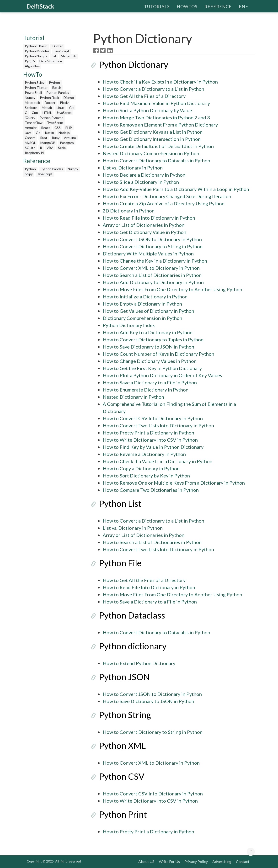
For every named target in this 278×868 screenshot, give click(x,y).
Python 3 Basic (36, 46)
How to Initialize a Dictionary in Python (145, 296)
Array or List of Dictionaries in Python (144, 225)
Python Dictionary (128, 64)
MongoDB (48, 143)
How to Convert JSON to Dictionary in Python (152, 239)
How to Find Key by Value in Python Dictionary (153, 447)
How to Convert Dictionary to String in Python (153, 246)
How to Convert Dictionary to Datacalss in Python (156, 160)
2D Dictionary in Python (129, 211)
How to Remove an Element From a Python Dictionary (160, 125)
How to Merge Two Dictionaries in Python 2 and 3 (156, 117)
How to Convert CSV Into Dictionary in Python (153, 418)
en (243, 6)
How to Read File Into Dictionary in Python (149, 218)
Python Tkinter (36, 87)
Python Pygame (51, 118)
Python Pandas (58, 93)
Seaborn (31, 108)
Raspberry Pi (34, 153)
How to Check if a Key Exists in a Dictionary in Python (160, 82)
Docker (50, 103)
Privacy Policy (196, 861)
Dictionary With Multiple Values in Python (148, 254)
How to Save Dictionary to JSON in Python (148, 347)
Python (54, 82)
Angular (31, 128)
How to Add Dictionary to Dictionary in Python (153, 282)
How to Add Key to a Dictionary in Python (148, 332)
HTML (47, 113)
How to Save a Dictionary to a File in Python (150, 382)
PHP (69, 128)
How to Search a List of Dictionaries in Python (152, 275)
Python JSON (118, 677)
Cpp (35, 113)
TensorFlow (34, 123)
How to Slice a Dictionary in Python (141, 182)
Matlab (47, 108)
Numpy (30, 98)
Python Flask (49, 98)
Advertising (222, 861)
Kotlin (49, 133)
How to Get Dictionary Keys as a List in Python (153, 132)
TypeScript (55, 123)
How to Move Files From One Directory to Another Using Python (172, 289)
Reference (218, 6)
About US (146, 861)
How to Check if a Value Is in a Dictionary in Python (158, 461)
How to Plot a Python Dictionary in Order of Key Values (162, 375)
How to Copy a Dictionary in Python (141, 468)
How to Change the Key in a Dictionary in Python (155, 261)
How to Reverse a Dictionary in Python (144, 454)
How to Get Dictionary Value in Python (144, 232)
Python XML (116, 746)
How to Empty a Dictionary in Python (142, 304)
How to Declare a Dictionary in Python (144, 175)
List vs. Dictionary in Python (133, 168)
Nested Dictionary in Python (133, 397)
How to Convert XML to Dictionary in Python (151, 268)
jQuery (30, 118)
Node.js (64, 133)
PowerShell (33, 93)
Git (54, 56)
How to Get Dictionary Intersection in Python (152, 139)
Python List (114, 503)
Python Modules (37, 51)
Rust (44, 138)
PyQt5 (30, 61)
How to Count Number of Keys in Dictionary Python (158, 354)
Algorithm (32, 66)
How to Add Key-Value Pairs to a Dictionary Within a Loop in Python (176, 189)
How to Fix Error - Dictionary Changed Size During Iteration (167, 196)
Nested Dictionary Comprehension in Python (151, 153)
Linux (61, 108)
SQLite (30, 148)
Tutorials (157, 6)
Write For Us (169, 861)
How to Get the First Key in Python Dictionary (152, 368)
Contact (243, 861)
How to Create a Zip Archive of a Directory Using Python (164, 203)
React (45, 128)
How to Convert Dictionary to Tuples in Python (153, 339)
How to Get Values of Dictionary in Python (148, 311)
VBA (50, 148)
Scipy (29, 174)
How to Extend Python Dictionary (139, 663)
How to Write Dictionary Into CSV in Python (150, 440)
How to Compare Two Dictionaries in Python (151, 490)
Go (38, 133)
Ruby (56, 138)
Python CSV (116, 776)
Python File (114, 563)
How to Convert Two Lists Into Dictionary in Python (158, 425)
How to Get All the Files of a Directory (144, 96)
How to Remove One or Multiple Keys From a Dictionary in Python (174, 483)
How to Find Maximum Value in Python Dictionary (156, 103)
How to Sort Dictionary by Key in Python (146, 476)
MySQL (30, 143)
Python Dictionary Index (129, 325)
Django (69, 98)
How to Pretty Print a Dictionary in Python (148, 433)
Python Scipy (35, 82)
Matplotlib (69, 56)
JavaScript (62, 51)
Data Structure (51, 61)
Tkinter (57, 46)
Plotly (64, 103)
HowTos (187, 6)
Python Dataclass (126, 615)
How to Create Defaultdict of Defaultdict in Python (158, 146)
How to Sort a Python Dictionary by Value (147, 110)
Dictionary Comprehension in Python (142, 318)
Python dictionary (127, 646)
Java (28, 133)
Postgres (67, 143)
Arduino (70, 138)
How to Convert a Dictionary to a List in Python (153, 89)
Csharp (30, 138)
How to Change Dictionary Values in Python (150, 361)
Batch (57, 87)
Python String (119, 715)
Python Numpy (36, 56)
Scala (62, 148)
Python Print (117, 814)
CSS (58, 128)
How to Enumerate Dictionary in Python (146, 390)
